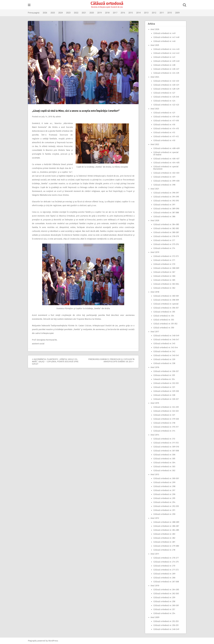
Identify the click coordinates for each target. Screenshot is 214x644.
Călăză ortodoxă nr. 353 (163, 320)
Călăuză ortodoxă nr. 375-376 (165, 244)
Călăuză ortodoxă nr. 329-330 (165, 391)
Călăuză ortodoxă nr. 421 (163, 113)
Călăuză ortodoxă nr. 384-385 (165, 224)
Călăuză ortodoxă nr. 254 (163, 613)
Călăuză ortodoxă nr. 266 (163, 578)
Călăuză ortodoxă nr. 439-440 (165, 61)
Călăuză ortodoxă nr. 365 (163, 280)
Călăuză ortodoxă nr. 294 (163, 502)
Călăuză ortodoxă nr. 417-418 (165, 121)
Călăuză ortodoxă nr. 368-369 (165, 268)
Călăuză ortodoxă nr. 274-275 (165, 562)
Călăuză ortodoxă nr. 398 (163, 185)
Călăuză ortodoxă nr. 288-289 (165, 522)
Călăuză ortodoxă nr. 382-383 (165, 228)
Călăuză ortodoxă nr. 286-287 (165, 526)
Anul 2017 (154, 332)
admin (59, 117)
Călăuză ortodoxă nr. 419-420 (165, 117)
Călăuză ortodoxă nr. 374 (163, 248)
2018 (108, 13)
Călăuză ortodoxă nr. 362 (163, 288)
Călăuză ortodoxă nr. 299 (163, 482)
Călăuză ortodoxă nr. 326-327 (165, 399)
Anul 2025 (154, 45)
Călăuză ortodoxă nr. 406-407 (165, 159)
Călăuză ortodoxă (107, 3)
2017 (116, 13)
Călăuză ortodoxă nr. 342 (163, 351)
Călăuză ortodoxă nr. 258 (163, 602)
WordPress (54, 641)
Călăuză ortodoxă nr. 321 (163, 415)
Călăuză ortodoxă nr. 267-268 (165, 582)
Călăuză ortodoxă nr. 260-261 (165, 605)
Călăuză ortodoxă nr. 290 (163, 514)
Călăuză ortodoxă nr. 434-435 (165, 73)
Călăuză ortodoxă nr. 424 (163, 101)
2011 (163, 13)
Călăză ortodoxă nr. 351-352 (164, 324)
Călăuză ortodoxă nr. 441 (163, 57)
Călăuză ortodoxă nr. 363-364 (165, 284)
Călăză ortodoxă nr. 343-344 (165, 348)
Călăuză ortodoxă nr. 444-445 (165, 49)
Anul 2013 (154, 475)
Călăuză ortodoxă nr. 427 (163, 93)
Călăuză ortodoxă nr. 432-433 (165, 81)
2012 (155, 13)
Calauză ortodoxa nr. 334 (163, 379)
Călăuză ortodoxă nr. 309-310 (165, 447)
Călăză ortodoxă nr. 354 (163, 316)
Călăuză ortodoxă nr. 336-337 (165, 371)
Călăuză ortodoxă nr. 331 (163, 387)
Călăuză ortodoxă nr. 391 (163, 205)
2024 (62, 13)
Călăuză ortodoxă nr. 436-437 (165, 69)
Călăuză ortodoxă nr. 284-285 (165, 530)
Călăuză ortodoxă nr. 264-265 (165, 590)
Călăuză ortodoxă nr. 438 (163, 65)
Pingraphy (33, 641)
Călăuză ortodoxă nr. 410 (163, 140)
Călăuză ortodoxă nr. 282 (163, 538)
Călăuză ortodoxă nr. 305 (163, 459)
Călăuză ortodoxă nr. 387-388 (165, 213)
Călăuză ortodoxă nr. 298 (163, 486)
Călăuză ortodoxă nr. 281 (163, 542)
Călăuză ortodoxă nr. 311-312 (165, 443)
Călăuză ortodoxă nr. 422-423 (165, 105)
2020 (93, 13)
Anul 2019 (154, 252)
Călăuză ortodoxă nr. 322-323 (165, 411)
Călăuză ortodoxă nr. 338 (163, 363)
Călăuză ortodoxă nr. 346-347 (165, 340)
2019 (101, 13)
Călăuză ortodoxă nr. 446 (163, 41)
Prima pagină (35, 13)
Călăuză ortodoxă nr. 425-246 (165, 97)
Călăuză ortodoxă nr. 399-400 (165, 181)
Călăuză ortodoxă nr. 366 (163, 276)
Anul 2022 (154, 144)
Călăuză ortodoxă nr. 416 (163, 125)
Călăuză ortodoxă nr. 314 (163, 431)
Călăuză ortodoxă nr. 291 (163, 510)
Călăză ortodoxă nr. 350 (163, 328)
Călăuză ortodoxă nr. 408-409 (165, 148)
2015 (132, 13)
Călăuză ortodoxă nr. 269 (163, 574)
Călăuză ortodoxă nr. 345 (163, 344)
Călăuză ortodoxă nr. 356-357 (165, 308)
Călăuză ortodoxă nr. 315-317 (165, 427)
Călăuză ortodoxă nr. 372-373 (165, 256)
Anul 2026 (154, 29)
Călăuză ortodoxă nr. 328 (163, 395)
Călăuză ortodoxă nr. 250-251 (165, 625)
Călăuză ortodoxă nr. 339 (163, 359)
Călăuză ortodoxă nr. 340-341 (165, 355)
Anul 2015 (154, 403)
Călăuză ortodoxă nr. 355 (163, 312)
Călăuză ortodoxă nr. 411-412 (165, 137)
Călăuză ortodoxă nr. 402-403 (165, 173)
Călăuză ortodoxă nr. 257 (163, 609)
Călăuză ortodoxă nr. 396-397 (165, 193)
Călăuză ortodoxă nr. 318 (163, 423)
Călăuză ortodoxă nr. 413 (163, 133)
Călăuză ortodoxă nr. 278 (163, 550)
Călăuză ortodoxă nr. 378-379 (165, 236)
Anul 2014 (154, 435)
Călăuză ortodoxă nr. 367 (163, 272)
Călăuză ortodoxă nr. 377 (163, 240)
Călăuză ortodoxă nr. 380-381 (165, 232)
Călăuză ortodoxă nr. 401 (163, 177)
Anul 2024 (154, 77)
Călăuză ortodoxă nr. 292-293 (165, 506)
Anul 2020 (154, 221)
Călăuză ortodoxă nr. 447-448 (165, 37)
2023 (69, 13)
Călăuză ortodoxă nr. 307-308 (165, 451)
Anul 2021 (154, 189)
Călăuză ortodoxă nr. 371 (163, 260)
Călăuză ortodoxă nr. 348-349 (165, 336)
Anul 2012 (154, 518)
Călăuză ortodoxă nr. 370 (163, 264)
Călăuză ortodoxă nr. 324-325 (165, 407)
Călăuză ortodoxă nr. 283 (163, 534)
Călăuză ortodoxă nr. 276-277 (165, 558)
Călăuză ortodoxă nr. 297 (163, 490)
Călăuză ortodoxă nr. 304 (163, 463)
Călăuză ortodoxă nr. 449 (163, 33)
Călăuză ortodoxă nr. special (165, 304)
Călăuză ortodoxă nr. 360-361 (165, 296)
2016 (124, 13)
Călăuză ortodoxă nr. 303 (163, 467)
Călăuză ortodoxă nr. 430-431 (165, 85)
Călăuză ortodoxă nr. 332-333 (165, 383)
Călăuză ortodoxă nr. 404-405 (165, 163)
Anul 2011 (154, 554)
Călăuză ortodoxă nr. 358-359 (165, 300)
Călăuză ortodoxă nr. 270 (163, 566)
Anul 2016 (154, 367)
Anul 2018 (154, 292)
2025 (54, 13)
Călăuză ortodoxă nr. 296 (163, 494)
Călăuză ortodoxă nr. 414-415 (165, 129)
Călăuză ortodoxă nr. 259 (163, 598)
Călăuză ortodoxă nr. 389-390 (165, 209)
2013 (147, 13)
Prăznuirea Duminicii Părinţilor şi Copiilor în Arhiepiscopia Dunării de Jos (112, 360)
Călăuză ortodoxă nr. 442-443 (165, 53)
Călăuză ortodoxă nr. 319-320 (165, 419)
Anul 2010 (154, 586)
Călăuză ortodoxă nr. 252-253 (165, 621)
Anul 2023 (154, 109)
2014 (140, 13)
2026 (46, 13)
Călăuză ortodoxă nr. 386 (163, 217)
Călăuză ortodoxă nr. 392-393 (165, 201)
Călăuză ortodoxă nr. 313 (163, 439)
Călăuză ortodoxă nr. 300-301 (165, 478)
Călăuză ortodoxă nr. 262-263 (165, 594)
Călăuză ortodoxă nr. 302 (163, 471)
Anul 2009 (154, 617)
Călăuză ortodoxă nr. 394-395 (165, 197)
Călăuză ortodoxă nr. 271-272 (165, 570)
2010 (171, 13)
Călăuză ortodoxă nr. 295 (163, 498)
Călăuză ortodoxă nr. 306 (163, 455)
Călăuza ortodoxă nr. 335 (163, 375)
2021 (85, 13)
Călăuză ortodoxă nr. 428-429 (165, 89)
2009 (178, 13)
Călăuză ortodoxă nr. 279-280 (165, 546)
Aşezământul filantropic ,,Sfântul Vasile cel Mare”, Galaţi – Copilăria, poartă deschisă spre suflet (56, 362)
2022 (77, 13)
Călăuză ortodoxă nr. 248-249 (165, 629)
